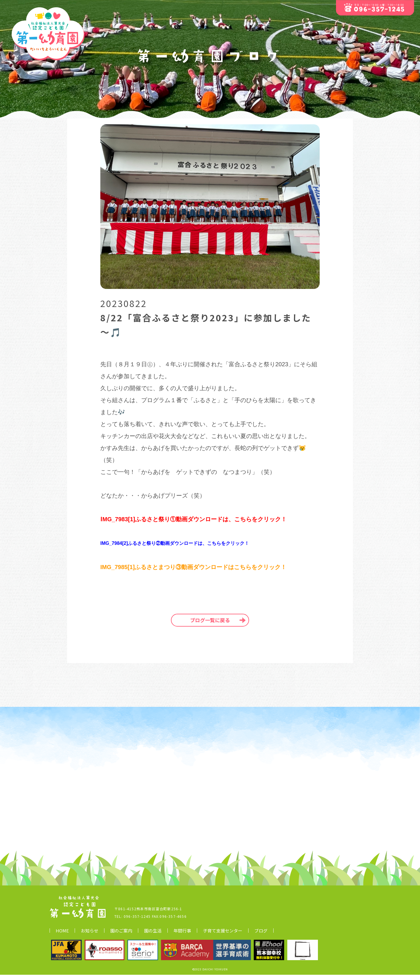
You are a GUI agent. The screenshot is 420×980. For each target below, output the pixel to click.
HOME (62, 936)
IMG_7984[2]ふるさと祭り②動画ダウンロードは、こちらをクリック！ (175, 543)
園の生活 (153, 936)
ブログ (261, 936)
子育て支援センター (223, 936)
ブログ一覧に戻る (210, 620)
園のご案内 (121, 936)
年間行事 (182, 936)
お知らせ (90, 936)
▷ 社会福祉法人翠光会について (344, 935)
